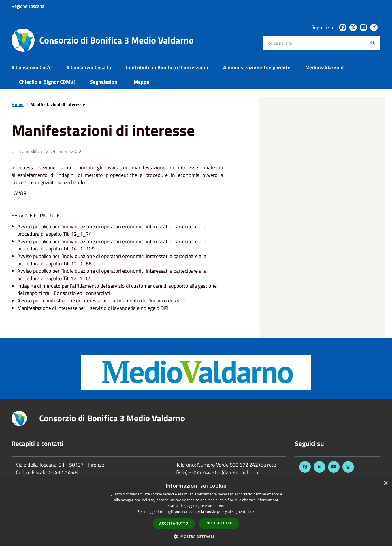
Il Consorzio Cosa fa (89, 67)
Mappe (141, 82)
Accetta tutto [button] (174, 523)
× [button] (386, 484)
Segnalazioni (104, 82)
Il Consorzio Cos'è (32, 67)
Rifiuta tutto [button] (219, 523)
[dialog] (196, 512)
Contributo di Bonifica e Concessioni (167, 67)
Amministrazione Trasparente (257, 67)
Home (18, 104)
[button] (196, 536)
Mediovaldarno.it (325, 67)
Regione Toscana (28, 6)
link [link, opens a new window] (251, 512)
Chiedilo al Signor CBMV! (47, 82)
